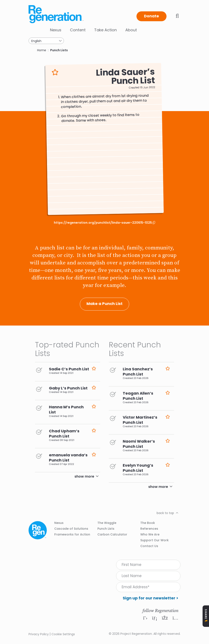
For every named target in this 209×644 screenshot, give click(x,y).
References (149, 529)
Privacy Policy (39, 634)
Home (42, 50)
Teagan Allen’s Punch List (138, 396)
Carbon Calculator (112, 534)
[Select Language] (46, 41)
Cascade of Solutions (71, 529)
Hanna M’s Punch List (66, 409)
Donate (151, 16)
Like (55, 72)
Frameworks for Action (72, 534)
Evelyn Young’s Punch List (138, 468)
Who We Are (150, 534)
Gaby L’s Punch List (68, 388)
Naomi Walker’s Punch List (139, 444)
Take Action (105, 30)
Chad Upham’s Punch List (64, 434)
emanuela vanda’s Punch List (68, 458)
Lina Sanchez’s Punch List (138, 372)
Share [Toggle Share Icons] (206, 614)
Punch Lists (59, 50)
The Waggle (107, 523)
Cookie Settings (63, 634)
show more (84, 477)
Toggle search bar (177, 16)
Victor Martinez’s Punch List (140, 420)
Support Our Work (154, 540)
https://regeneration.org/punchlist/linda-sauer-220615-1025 (103, 223)
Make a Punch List (104, 304)
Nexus (56, 30)
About (131, 30)
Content (78, 30)
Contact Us (149, 546)
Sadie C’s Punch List (69, 369)
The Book (148, 523)
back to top (165, 513)
